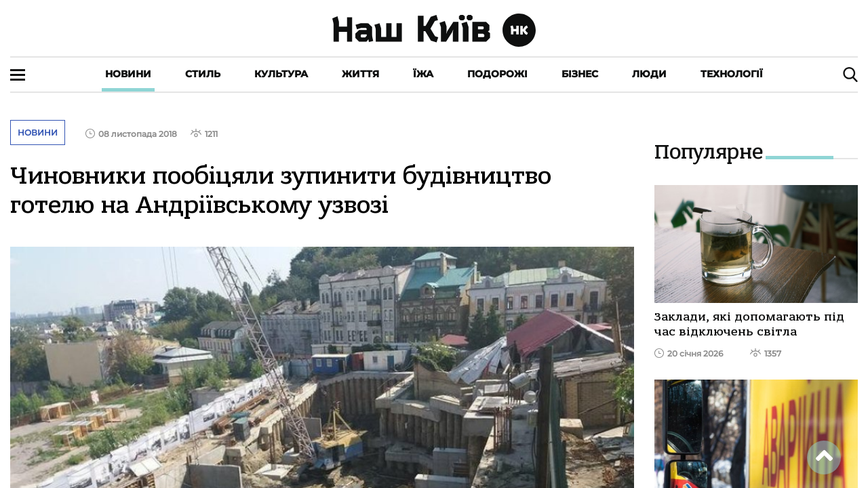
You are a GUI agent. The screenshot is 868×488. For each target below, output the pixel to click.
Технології (732, 74)
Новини (128, 74)
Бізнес (580, 74)
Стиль (203, 74)
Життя (360, 74)
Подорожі (497, 74)
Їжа (423, 74)
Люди (649, 74)
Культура (281, 74)
